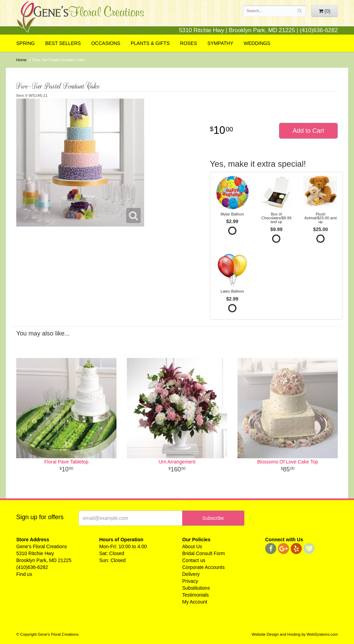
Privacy (190, 581)
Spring (26, 43)
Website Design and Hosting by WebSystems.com (295, 634)
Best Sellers (63, 43)
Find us (24, 574)
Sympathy (220, 43)
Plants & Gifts (150, 43)
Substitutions (196, 588)
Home (21, 60)
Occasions (106, 43)
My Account (195, 602)
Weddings (257, 43)
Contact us (194, 560)
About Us (192, 546)
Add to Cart (308, 131)
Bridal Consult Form (204, 553)
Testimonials (195, 595)
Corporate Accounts (203, 567)
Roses (189, 43)
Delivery (191, 574)
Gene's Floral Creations (80, 18)
